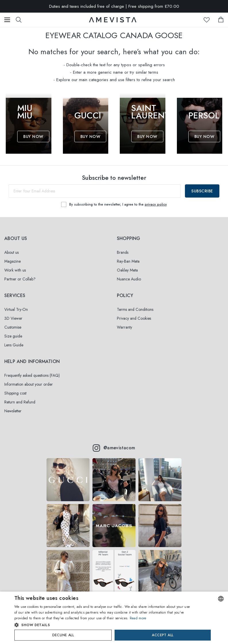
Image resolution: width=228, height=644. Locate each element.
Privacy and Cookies (134, 318)
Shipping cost (15, 393)
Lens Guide (14, 345)
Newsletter (13, 411)
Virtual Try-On (16, 309)
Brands (123, 252)
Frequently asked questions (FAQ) (32, 375)
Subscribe (202, 191)
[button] (103, 625)
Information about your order (29, 384)
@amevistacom (114, 448)
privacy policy (156, 204)
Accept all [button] (163, 635)
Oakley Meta (127, 270)
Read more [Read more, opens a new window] (138, 618)
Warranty (124, 327)
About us (11, 252)
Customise (13, 327)
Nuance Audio (129, 279)
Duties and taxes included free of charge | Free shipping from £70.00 (114, 6)
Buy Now (33, 136)
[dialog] (114, 618)
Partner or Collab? (20, 279)
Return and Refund (20, 402)
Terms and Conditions (135, 309)
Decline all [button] (63, 635)
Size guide (13, 336)
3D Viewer (13, 318)
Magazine (12, 261)
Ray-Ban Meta (128, 261)
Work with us (15, 270)
